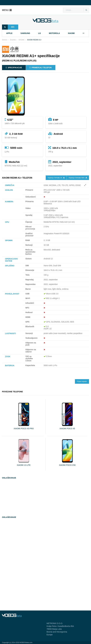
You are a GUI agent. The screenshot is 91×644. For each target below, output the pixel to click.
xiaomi (71, 33)
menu (7, 10)
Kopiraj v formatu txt (56, 178)
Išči (8, 27)
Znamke (13, 40)
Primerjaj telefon (41, 68)
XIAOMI (21, 40)
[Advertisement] (22, 499)
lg (39, 33)
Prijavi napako (82, 381)
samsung (25, 33)
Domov (5, 40)
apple (9, 33)
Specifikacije (14, 68)
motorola (54, 33)
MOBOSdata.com (26, 643)
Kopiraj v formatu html (78, 178)
